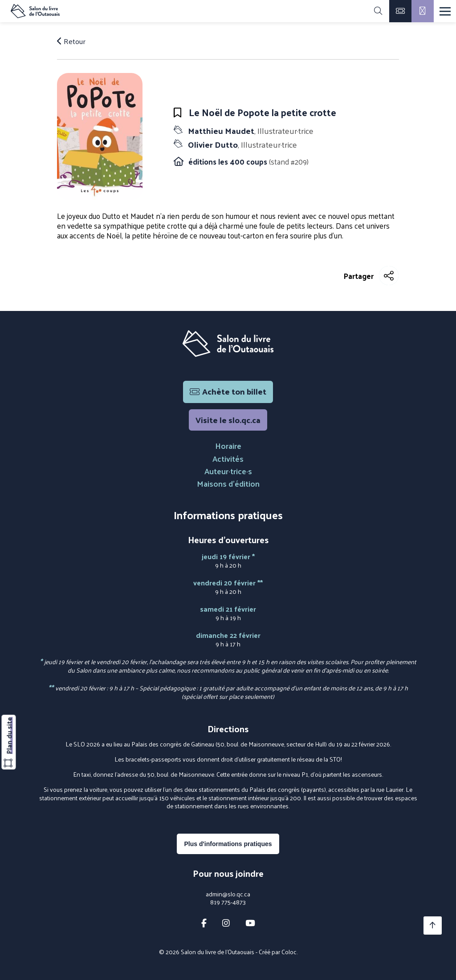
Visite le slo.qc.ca (228, 420)
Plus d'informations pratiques (228, 844)
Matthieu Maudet (250, 130)
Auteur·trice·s (228, 471)
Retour (71, 41)
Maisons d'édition (228, 483)
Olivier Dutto (242, 144)
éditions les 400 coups (229, 161)
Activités (228, 458)
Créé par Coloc (278, 952)
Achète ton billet (228, 391)
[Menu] (445, 11)
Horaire (228, 446)
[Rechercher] (378, 11)
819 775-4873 (228, 902)
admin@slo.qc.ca (228, 894)
